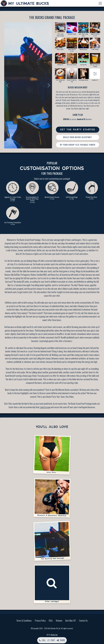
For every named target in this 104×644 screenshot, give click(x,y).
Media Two (54, 635)
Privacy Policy (40, 621)
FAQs (51, 621)
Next (48, 85)
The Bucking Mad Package (52, 541)
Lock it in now (45, 407)
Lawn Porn (52, 455)
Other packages (52, 584)
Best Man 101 (71, 621)
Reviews (59, 621)
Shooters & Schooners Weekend (52, 498)
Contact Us (83, 621)
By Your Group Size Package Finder (78, 145)
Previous (8, 85)
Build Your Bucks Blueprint (78, 137)
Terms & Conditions (24, 621)
